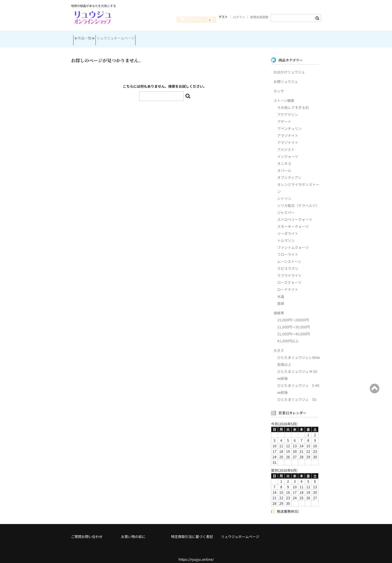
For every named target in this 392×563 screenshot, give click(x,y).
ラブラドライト (289, 270)
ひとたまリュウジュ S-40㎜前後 (298, 384)
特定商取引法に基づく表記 (192, 531)
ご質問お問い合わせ (87, 531)
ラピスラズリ (288, 263)
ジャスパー (286, 207)
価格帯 (279, 308)
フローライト (288, 249)
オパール (284, 165)
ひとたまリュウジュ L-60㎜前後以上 (298, 356)
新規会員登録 (259, 17)
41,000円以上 (288, 336)
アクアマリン (288, 109)
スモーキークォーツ (293, 221)
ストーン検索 (284, 95)
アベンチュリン (289, 123)
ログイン (239, 17)
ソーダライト (288, 228)
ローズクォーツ (289, 277)
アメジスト (286, 144)
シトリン (284, 193)
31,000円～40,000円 (293, 329)
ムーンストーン (289, 256)
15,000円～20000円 (293, 315)
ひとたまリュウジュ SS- (297, 394)
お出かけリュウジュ (289, 67)
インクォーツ (288, 151)
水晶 (281, 291)
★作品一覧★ (87, 37)
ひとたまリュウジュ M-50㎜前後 (297, 370)
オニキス (284, 158)
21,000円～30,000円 (293, 322)
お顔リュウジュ (286, 76)
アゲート (284, 116)
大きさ (279, 345)
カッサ (279, 86)
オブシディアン (289, 172)
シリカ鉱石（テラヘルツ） (298, 200)
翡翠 (281, 298)
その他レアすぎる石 (293, 102)
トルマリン (286, 235)
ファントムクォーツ (293, 242)
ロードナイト (288, 284)
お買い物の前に (133, 531)
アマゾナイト (288, 130)
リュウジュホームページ (127, 37)
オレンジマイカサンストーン (298, 183)
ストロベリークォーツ (295, 214)
